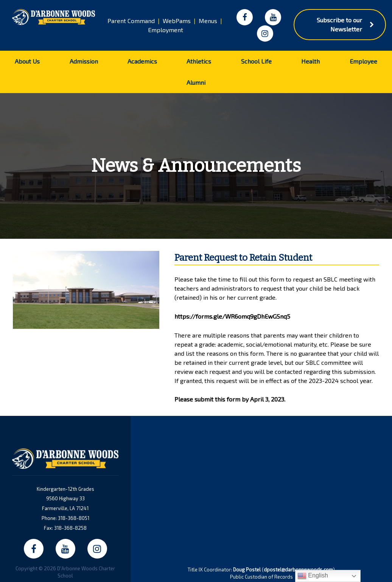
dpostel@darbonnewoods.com (298, 570)
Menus (208, 21)
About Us (27, 61)
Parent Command (131, 21)
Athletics (199, 61)
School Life (256, 61)
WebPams (177, 21)
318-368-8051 (74, 518)
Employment (166, 30)
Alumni (196, 82)
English (313, 576)
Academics (142, 61)
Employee (363, 61)
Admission (84, 61)
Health (310, 61)
